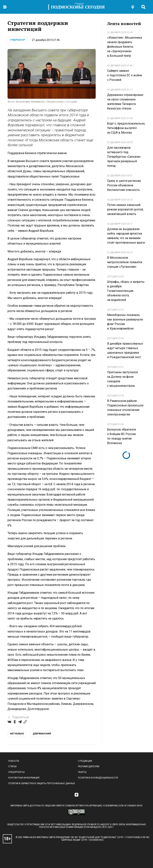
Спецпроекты (16, 772)
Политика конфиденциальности (98, 778)
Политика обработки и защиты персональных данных (42, 783)
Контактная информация (24, 778)
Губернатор (17, 40)
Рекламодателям (89, 766)
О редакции (85, 761)
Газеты (82, 772)
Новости (14, 761)
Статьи (12, 766)
